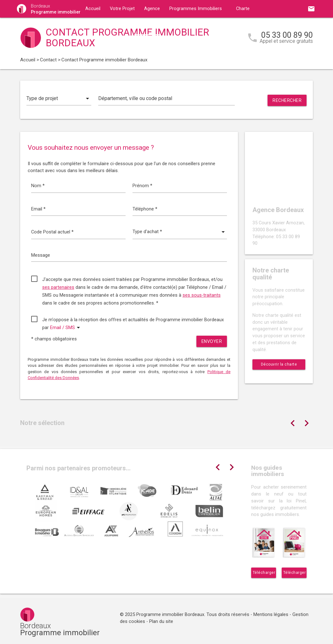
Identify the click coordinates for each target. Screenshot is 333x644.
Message (41, 255)
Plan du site (161, 622)
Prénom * (142, 186)
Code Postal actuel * (52, 232)
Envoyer (212, 341)
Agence (152, 9)
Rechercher (287, 100)
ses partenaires (58, 287)
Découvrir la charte (279, 364)
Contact (147, 26)
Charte (243, 9)
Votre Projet (122, 9)
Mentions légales (271, 615)
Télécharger (264, 573)
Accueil (93, 9)
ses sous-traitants (202, 295)
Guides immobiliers (105, 26)
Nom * (38, 186)
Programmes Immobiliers (196, 9)
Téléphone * (145, 209)
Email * (38, 209)
